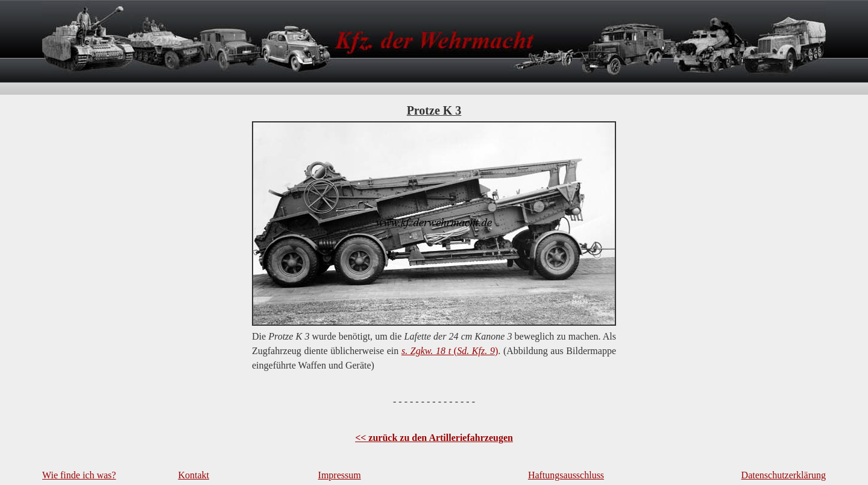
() (450, 351)
